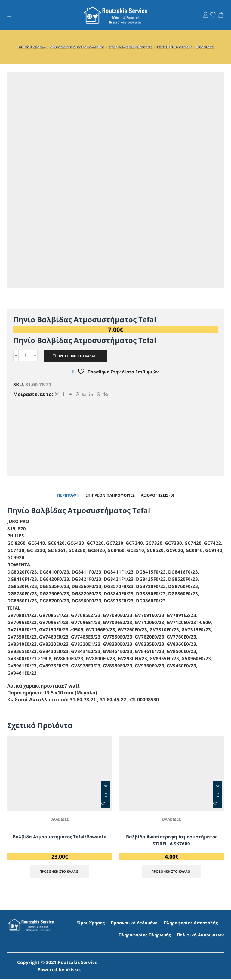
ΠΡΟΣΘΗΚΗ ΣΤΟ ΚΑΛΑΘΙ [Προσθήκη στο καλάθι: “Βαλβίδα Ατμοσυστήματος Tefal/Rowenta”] (106, 795)
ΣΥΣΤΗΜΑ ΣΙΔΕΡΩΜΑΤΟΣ (130, 47)
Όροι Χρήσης (91, 924)
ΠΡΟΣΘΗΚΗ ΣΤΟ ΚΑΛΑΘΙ (80, 356)
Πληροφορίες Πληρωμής (145, 936)
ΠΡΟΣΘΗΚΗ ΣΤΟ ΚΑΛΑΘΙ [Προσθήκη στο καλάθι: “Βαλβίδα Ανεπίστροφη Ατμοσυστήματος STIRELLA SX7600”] (218, 795)
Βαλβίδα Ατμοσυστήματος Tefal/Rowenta (60, 837)
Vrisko (73, 970)
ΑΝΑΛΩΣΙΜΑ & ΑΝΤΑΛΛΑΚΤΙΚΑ (77, 47)
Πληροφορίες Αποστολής (191, 924)
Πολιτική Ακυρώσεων (200, 936)
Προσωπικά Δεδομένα (134, 924)
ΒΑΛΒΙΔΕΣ (205, 47)
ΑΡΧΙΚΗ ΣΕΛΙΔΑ (32, 47)
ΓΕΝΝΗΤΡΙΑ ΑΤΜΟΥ (174, 47)
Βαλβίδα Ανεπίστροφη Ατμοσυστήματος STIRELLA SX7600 (171, 841)
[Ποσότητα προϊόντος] (25, 356)
